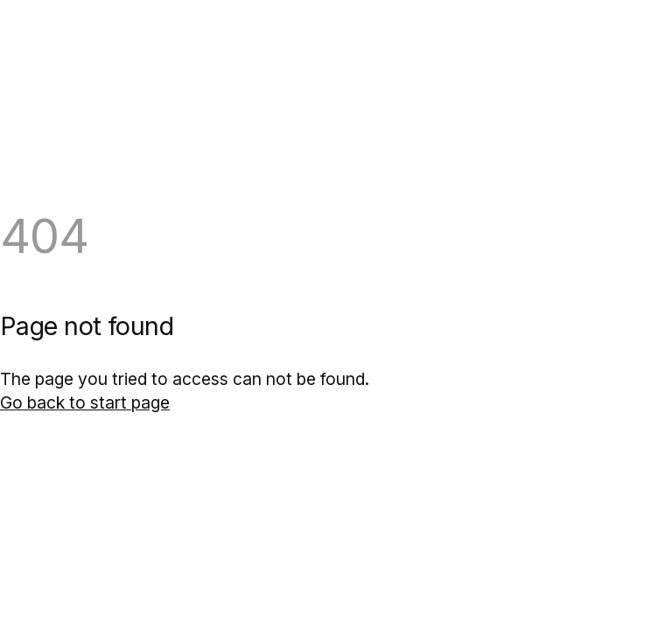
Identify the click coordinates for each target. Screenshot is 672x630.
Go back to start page (85, 402)
